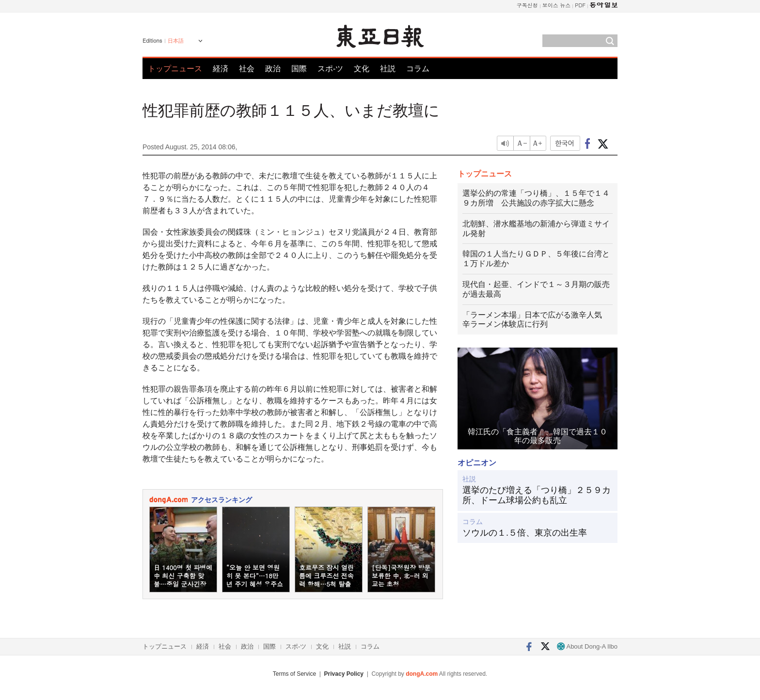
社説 (388, 69)
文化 (362, 69)
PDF (580, 5)
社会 (247, 69)
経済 (221, 69)
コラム (418, 69)
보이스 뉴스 (557, 5)
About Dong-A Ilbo (587, 646)
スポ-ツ (330, 69)
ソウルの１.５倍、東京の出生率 (525, 533)
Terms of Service (294, 674)
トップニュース (175, 69)
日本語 (176, 41)
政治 (273, 69)
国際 (299, 69)
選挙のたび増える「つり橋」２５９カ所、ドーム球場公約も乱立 (537, 495)
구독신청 (527, 5)
